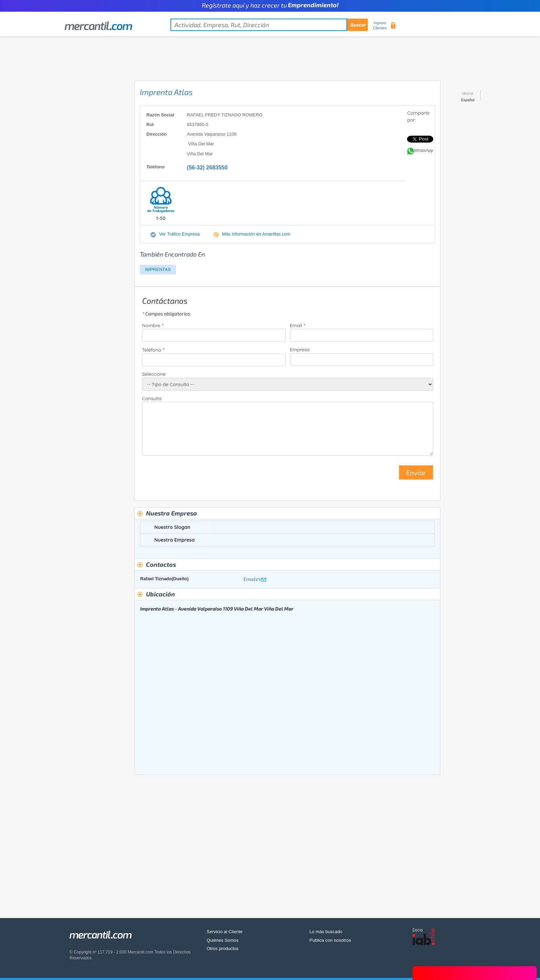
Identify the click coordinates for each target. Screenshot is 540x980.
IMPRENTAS (158, 269)
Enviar (416, 472)
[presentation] (195, 475)
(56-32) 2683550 (207, 168)
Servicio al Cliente (225, 932)
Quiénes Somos (223, 940)
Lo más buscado (326, 932)
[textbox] (269, 25)
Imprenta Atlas (166, 92)
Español (468, 100)
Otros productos (223, 948)
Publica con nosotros (330, 940)
